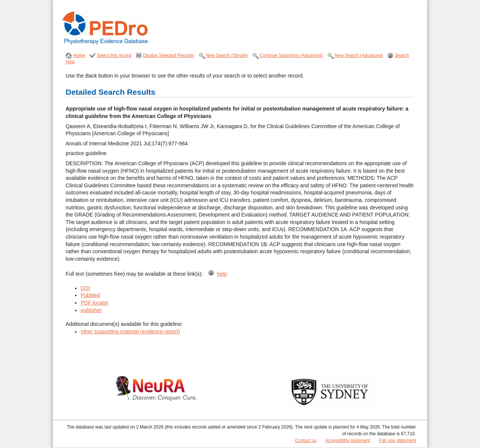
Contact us (306, 441)
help (222, 274)
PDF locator (94, 303)
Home (79, 55)
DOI (85, 288)
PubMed (90, 295)
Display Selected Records (168, 55)
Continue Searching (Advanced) (291, 55)
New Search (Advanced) (359, 55)
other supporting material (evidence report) (130, 332)
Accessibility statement (348, 441)
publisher (91, 310)
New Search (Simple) (227, 55)
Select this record (114, 55)
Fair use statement (397, 441)
